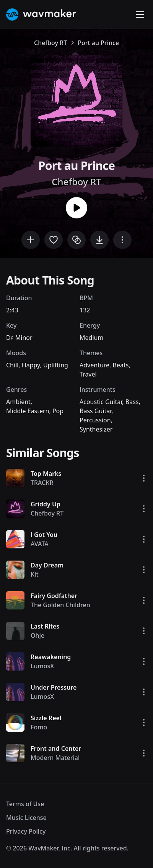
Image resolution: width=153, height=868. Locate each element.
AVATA (40, 544)
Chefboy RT (50, 43)
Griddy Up (46, 504)
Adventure (94, 365)
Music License (26, 818)
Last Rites (45, 626)
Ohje (37, 635)
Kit (35, 574)
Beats (121, 365)
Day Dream (47, 565)
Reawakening (51, 657)
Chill (12, 365)
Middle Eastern (28, 411)
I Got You (44, 535)
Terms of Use (25, 804)
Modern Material (55, 758)
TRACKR (42, 483)
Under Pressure (54, 687)
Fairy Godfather (54, 596)
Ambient (18, 402)
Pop (58, 411)
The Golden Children (60, 605)
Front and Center (56, 748)
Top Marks (46, 474)
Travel (88, 374)
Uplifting (56, 365)
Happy (31, 365)
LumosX (42, 666)
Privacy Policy (26, 831)
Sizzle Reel (46, 718)
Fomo (39, 727)
